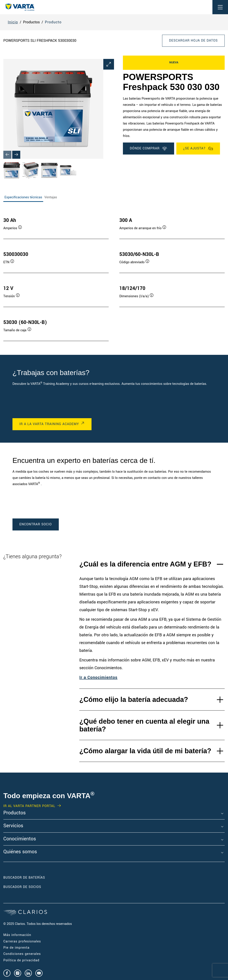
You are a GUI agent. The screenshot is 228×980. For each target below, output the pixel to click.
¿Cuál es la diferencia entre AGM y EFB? (145, 564)
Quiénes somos (20, 852)
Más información (17, 935)
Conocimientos (20, 839)
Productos (14, 813)
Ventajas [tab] (51, 197)
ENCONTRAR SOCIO (36, 524)
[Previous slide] (7, 155)
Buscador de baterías (24, 878)
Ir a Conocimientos (98, 677)
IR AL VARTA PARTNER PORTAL (29, 806)
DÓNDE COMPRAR (149, 149)
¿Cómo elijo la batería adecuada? (134, 700)
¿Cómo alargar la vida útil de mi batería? (145, 751)
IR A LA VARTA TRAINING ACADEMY (49, 424)
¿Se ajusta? (198, 149)
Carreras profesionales (22, 941)
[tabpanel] (114, 275)
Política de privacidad (21, 960)
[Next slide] (16, 155)
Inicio (13, 22)
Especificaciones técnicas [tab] (23, 197)
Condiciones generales (22, 954)
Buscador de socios (22, 887)
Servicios (13, 826)
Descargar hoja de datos (193, 41)
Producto (53, 22)
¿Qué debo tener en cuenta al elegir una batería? (144, 725)
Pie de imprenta (16, 948)
